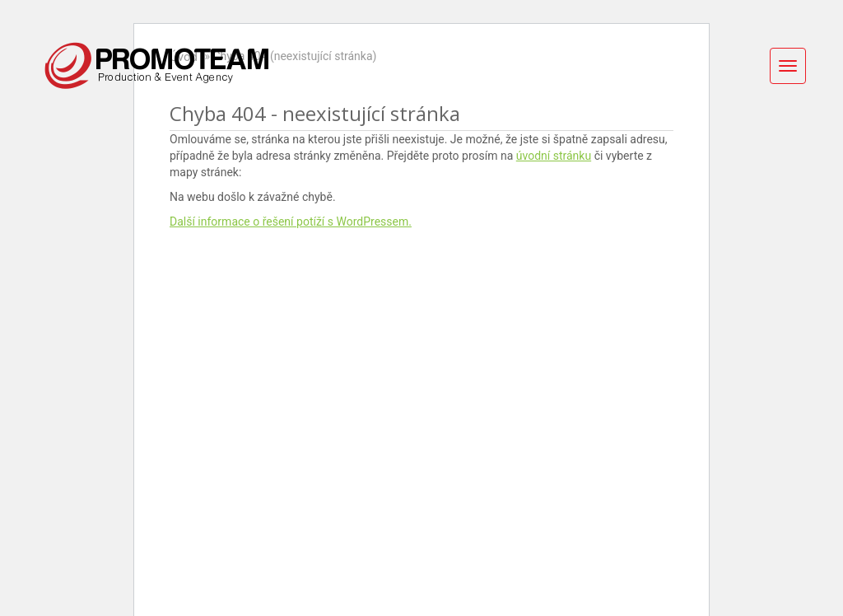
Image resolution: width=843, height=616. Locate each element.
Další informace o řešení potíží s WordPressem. (291, 222)
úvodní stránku (554, 156)
